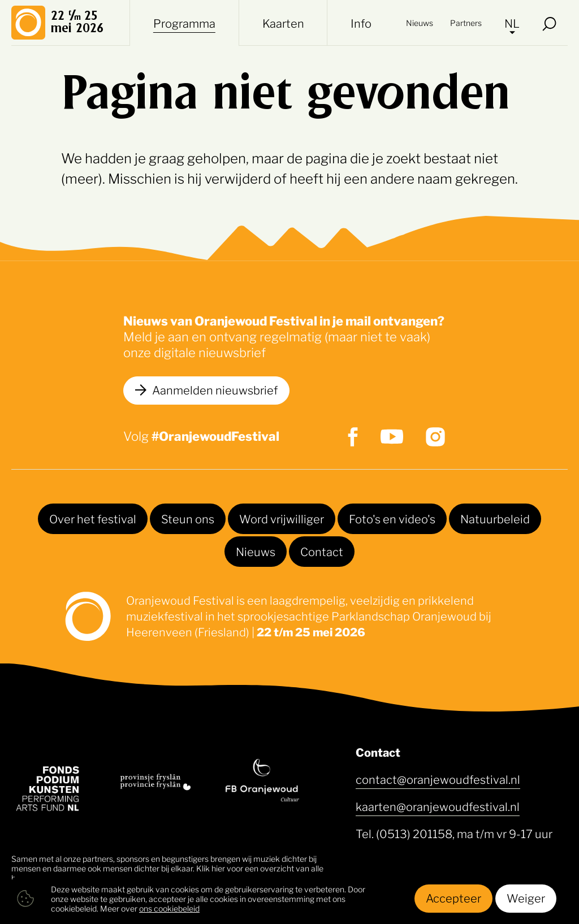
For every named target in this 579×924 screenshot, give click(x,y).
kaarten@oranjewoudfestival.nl (438, 806)
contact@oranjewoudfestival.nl (438, 779)
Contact (322, 551)
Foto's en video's (392, 518)
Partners (466, 22)
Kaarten (283, 23)
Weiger (526, 897)
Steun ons (188, 518)
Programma (184, 23)
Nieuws (420, 22)
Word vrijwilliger (282, 518)
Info (361, 23)
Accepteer (453, 897)
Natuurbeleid (495, 518)
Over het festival (93, 518)
